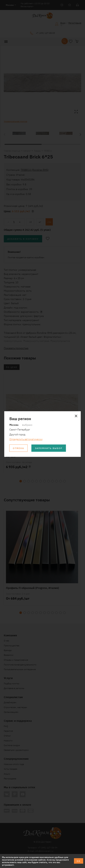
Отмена (18, 448)
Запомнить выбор (49, 448)
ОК (79, 861)
